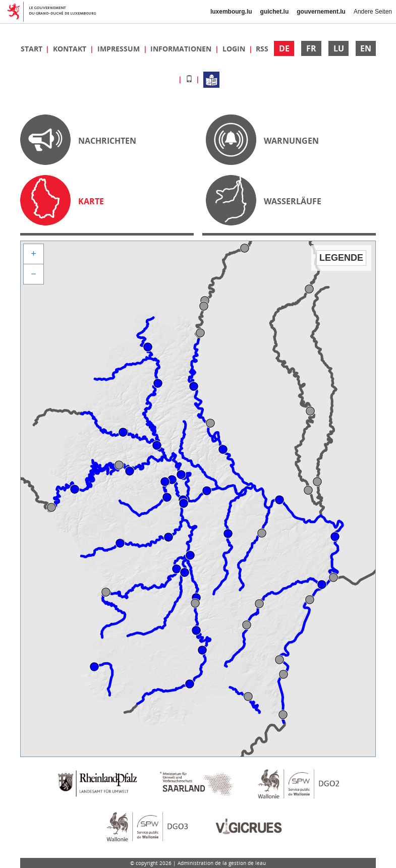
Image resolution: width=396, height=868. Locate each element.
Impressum (120, 49)
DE (284, 48)
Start (33, 49)
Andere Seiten (373, 12)
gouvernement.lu (321, 12)
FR (311, 48)
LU (339, 48)
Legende (341, 258)
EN (366, 48)
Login (235, 49)
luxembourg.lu (231, 12)
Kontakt (71, 49)
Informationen (182, 49)
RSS (262, 49)
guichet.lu (275, 12)
